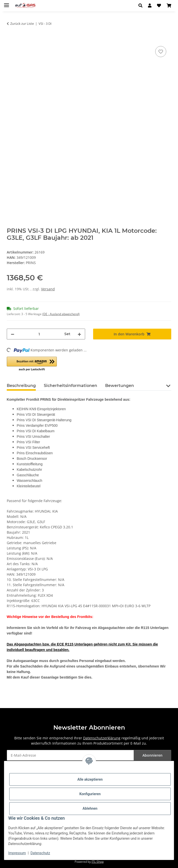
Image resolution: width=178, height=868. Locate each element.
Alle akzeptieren (90, 779)
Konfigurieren (90, 794)
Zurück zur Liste (22, 24)
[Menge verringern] (13, 334)
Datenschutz (40, 853)
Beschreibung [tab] (21, 386)
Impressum (17, 853)
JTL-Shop (98, 862)
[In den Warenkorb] (11, 39)
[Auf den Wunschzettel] (161, 52)
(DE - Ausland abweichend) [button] (61, 314)
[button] (142, 6)
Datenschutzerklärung (102, 738)
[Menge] (39, 334)
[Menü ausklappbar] (7, 3)
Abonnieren (152, 755)
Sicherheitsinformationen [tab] (70, 386)
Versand (48, 289)
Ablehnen (90, 808)
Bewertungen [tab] (120, 386)
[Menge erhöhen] (79, 334)
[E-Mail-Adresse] (70, 755)
